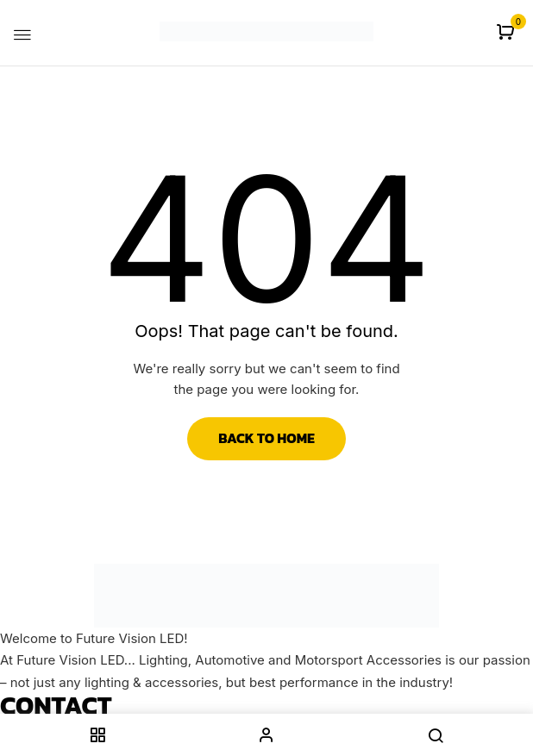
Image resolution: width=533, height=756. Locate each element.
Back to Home (266, 438)
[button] (508, 33)
